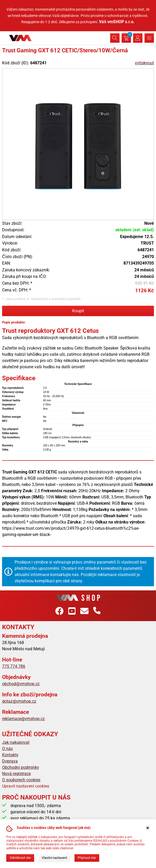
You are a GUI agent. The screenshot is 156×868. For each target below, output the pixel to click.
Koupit (78, 311)
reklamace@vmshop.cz (23, 719)
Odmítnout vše (20, 858)
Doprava (10, 761)
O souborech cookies (21, 780)
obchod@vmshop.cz (21, 684)
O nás (7, 749)
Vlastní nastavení (54, 858)
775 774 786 (14, 666)
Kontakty (10, 755)
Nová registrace (16, 774)
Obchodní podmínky (21, 767)
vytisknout (144, 63)
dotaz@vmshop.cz (19, 701)
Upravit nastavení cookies (26, 786)
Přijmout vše (87, 858)
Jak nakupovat (16, 742)
